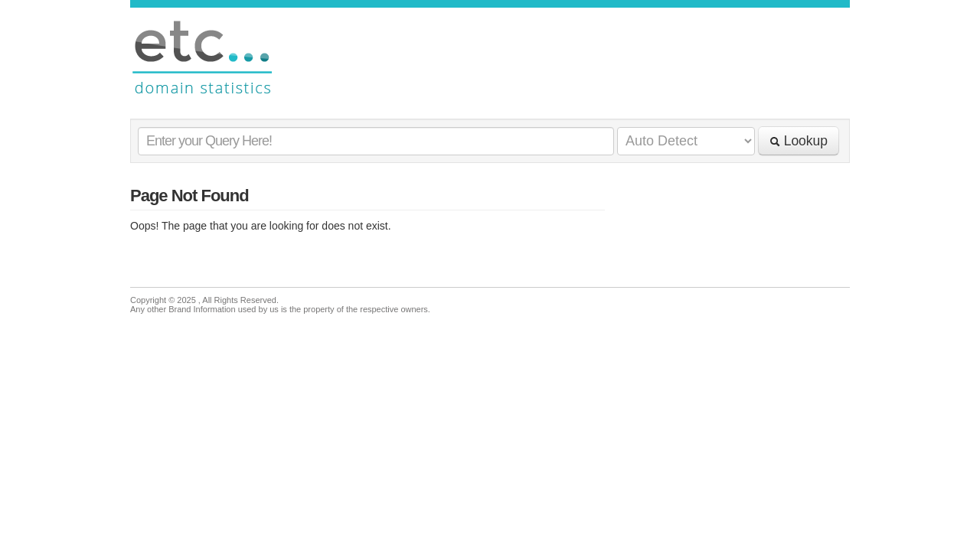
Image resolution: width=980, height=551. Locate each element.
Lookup (799, 141)
